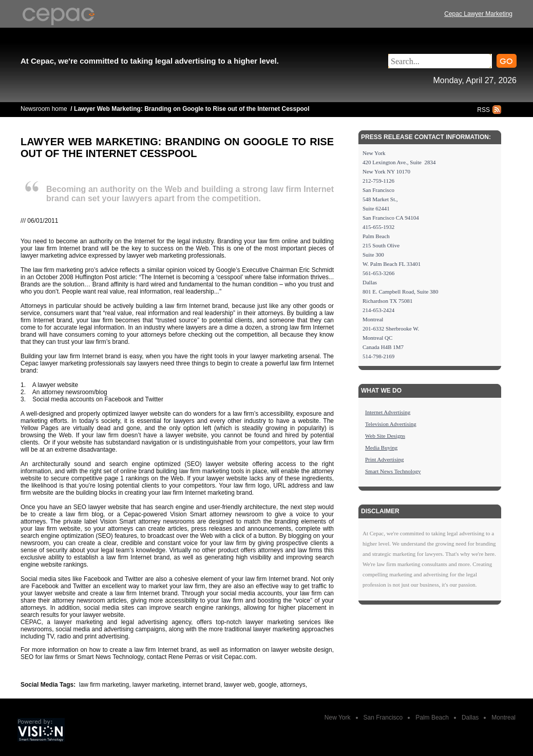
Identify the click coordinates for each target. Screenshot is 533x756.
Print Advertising (384, 459)
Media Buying (381, 448)
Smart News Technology (393, 471)
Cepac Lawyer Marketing (478, 14)
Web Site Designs (385, 436)
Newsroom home (44, 109)
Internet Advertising (388, 412)
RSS (483, 110)
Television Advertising (391, 424)
